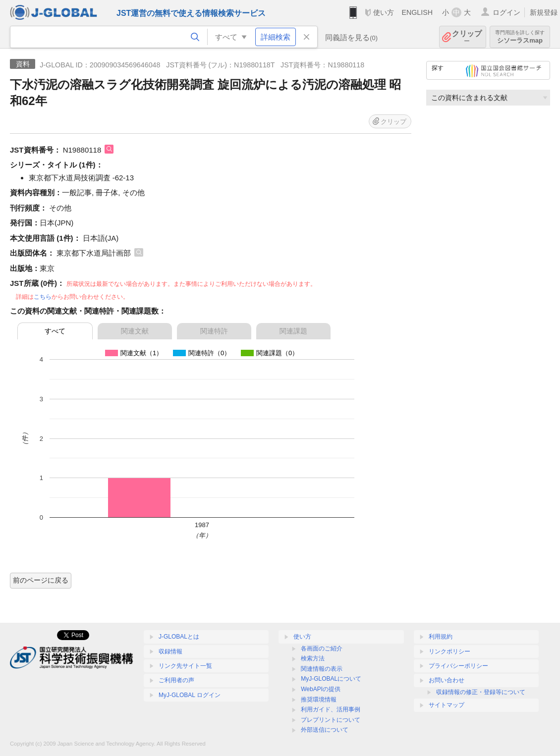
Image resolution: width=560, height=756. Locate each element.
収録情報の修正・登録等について (481, 692)
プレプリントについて (331, 720)
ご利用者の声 (176, 680)
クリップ (467, 37)
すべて (55, 331)
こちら (43, 297)
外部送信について (325, 730)
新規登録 (544, 12)
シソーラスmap (520, 37)
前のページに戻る (41, 580)
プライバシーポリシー (458, 666)
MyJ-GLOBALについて (331, 679)
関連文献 (135, 331)
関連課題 (293, 331)
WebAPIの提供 (321, 689)
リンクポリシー (449, 651)
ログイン (506, 12)
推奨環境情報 (319, 700)
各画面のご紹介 (322, 648)
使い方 (384, 12)
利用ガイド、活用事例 (331, 709)
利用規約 (441, 637)
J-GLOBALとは (179, 637)
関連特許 (214, 331)
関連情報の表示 (322, 669)
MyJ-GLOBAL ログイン (190, 695)
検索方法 (313, 658)
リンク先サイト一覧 (185, 666)
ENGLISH (417, 12)
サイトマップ (447, 705)
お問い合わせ (447, 680)
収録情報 (170, 651)
